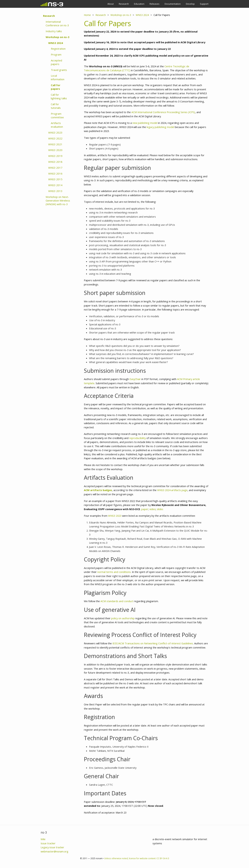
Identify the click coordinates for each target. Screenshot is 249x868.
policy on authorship (123, 618)
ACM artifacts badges (98, 490)
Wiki (43, 839)
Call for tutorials (56, 106)
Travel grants (59, 70)
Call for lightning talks (59, 96)
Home (87, 15)
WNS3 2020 (55, 150)
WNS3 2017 (55, 168)
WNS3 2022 (55, 138)
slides (160, 509)
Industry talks (54, 31)
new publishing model (145, 123)
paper (145, 509)
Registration (58, 49)
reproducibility (137, 438)
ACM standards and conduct (117, 601)
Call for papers (56, 87)
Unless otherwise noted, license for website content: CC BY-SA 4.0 (137, 858)
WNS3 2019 (55, 156)
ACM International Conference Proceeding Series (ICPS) (163, 112)
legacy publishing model (160, 127)
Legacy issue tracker (52, 847)
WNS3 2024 (56, 43)
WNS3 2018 (55, 162)
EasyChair (135, 379)
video (153, 509)
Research (124, 4)
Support (204, 4)
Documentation (173, 4)
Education (139, 4)
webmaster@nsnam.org (54, 851)
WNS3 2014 (55, 185)
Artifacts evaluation (57, 125)
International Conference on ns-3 (57, 23)
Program (56, 54)
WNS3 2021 (55, 144)
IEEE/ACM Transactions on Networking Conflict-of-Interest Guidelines (153, 643)
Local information (58, 77)
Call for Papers (162, 15)
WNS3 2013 (55, 191)
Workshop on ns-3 (57, 37)
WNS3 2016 (55, 173)
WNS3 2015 (55, 179)
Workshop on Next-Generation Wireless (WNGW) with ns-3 (58, 200)
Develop (190, 4)
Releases (155, 4)
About (110, 4)
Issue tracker (48, 843)
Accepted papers (56, 62)
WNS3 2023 (55, 133)
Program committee (57, 115)
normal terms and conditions (114, 572)
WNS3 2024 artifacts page (172, 490)
